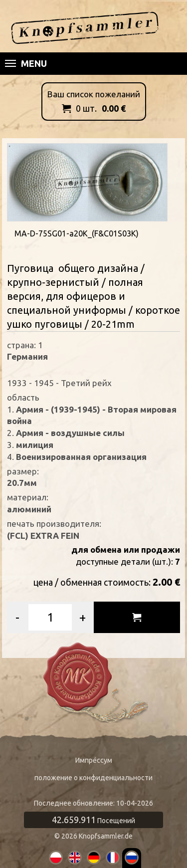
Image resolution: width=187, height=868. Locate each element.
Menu (26, 63)
